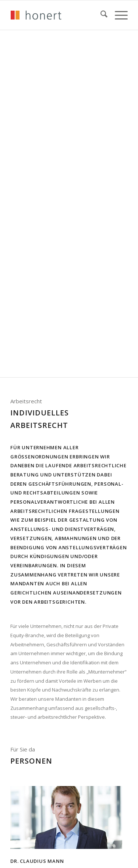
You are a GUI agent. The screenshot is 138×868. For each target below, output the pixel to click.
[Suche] (100, 15)
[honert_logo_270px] (57, 15)
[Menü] (118, 15)
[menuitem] (100, 15)
